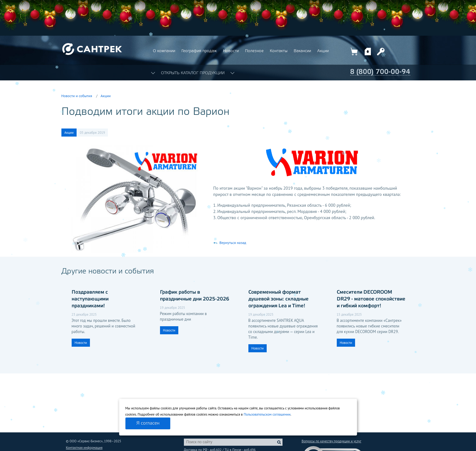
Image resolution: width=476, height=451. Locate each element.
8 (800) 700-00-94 (380, 72)
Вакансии (302, 51)
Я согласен (148, 423)
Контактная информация (84, 448)
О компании (164, 51)
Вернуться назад (233, 243)
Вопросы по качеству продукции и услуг (331, 441)
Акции (323, 51)
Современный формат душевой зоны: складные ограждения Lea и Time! (278, 299)
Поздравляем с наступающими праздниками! (90, 299)
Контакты (279, 51)
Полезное (254, 51)
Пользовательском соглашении (267, 414)
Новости (231, 51)
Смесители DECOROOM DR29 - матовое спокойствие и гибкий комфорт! (371, 299)
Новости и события (77, 96)
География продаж (199, 51)
